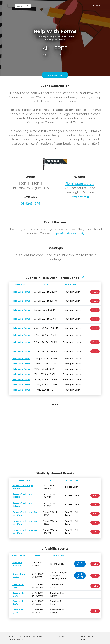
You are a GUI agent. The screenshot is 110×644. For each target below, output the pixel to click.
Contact (52, 636)
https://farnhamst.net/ (68, 233)
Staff (61, 636)
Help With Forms (21, 292)
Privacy (41, 636)
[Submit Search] (29, 6)
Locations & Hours (26, 636)
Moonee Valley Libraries (87, 638)
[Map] (55, 437)
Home (11, 636)
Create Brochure (17, 639)
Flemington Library (80, 184)
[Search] (20, 6)
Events (97, 6)
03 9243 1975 (30, 204)
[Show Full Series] (82, 278)
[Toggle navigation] (10, 6)
